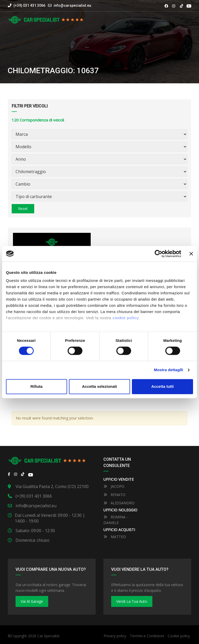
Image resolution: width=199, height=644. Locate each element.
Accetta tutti (163, 386)
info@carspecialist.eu (72, 5)
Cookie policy (179, 636)
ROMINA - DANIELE (116, 520)
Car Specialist (48, 636)
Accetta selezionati (99, 386)
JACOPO (114, 486)
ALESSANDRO (119, 503)
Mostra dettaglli (168, 370)
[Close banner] (191, 254)
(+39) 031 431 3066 (27, 5)
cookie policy (126, 318)
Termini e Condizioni (147, 636)
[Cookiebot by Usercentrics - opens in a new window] (158, 254)
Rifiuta (36, 386)
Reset (23, 209)
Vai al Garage (32, 601)
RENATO (114, 495)
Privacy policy (115, 636)
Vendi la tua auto (132, 601)
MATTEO (115, 537)
